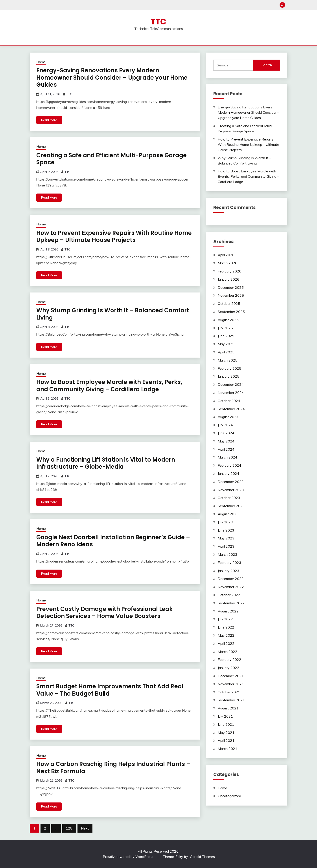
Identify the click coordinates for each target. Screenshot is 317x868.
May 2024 (226, 441)
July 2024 (225, 425)
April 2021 (226, 740)
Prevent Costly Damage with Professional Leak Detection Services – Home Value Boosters (104, 613)
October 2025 (229, 303)
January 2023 (229, 571)
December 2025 (231, 287)
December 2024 (231, 384)
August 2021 (228, 708)
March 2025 (228, 360)
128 (69, 828)
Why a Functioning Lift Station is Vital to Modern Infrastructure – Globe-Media (106, 463)
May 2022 (226, 635)
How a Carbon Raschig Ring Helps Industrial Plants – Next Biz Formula (113, 768)
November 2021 (231, 684)
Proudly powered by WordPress (128, 857)
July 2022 (225, 619)
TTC (158, 22)
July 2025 (225, 328)
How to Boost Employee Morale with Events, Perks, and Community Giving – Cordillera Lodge (109, 386)
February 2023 (229, 563)
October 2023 (229, 498)
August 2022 (228, 611)
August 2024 (228, 417)
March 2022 (228, 652)
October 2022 (229, 595)
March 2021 (228, 749)
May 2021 (226, 733)
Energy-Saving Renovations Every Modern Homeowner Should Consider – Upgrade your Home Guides (112, 78)
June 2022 (226, 627)
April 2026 (226, 255)
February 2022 (229, 660)
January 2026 (229, 279)
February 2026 (229, 271)
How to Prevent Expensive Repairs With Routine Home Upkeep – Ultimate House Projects (114, 237)
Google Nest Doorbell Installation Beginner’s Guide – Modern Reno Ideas (113, 541)
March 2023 (228, 554)
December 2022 (231, 579)
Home (41, 62)
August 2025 (228, 320)
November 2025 (231, 295)
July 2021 (225, 716)
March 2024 (228, 457)
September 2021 (231, 700)
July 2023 (225, 522)
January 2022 (229, 668)
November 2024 (231, 393)
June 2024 (226, 433)
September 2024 (231, 409)
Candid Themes (202, 857)
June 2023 (226, 530)
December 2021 (231, 676)
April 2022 (226, 643)
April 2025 (226, 352)
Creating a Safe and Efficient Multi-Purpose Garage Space (112, 159)
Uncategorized (229, 796)
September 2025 (231, 312)
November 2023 (231, 490)
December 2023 (231, 482)
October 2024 (229, 401)
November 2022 (231, 587)
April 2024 (226, 449)
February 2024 (229, 465)
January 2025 (229, 376)
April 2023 (226, 546)
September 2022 (231, 603)
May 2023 (226, 538)
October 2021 (229, 692)
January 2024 (229, 473)
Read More (49, 120)
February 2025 (229, 368)
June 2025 (226, 336)
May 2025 (226, 344)
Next (85, 828)
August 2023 (228, 514)
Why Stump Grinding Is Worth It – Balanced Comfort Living (113, 314)
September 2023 (231, 506)
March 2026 (228, 263)
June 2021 (226, 724)
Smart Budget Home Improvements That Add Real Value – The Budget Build (110, 690)
